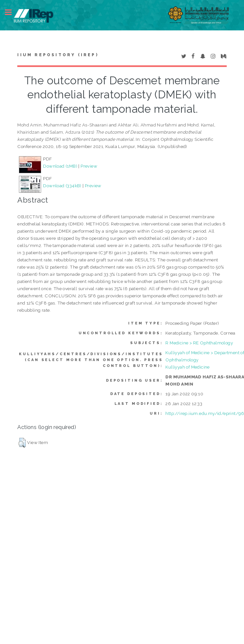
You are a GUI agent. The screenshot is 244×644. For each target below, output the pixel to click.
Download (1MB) (60, 166)
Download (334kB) (62, 186)
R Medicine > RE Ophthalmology (199, 343)
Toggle (12, 12)
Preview (89, 166)
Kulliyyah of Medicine (187, 367)
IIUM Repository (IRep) (58, 55)
